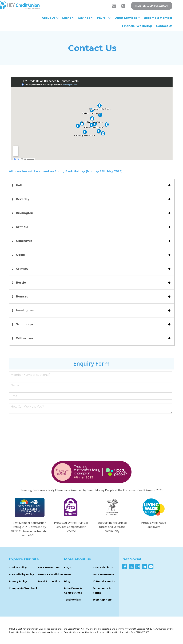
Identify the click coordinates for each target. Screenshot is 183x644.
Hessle (21, 283)
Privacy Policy (18, 581)
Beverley (23, 199)
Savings (86, 18)
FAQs (67, 567)
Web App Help (102, 600)
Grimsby (22, 269)
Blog (67, 581)
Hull (20, 185)
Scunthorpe (25, 324)
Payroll (104, 18)
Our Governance (104, 574)
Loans (69, 18)
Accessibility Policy (21, 574)
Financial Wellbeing (137, 26)
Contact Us (164, 26)
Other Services (127, 18)
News (68, 574)
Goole (21, 255)
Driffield (23, 227)
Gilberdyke (25, 241)
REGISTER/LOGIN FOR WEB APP (152, 6)
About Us (50, 18)
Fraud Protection (49, 581)
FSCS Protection (49, 567)
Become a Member (158, 18)
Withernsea (25, 338)
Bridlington (25, 213)
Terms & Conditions (51, 574)
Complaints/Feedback (23, 588)
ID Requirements (104, 581)
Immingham (25, 310)
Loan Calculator (103, 567)
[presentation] (35, 423)
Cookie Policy (18, 567)
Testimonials (72, 600)
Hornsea (23, 297)
